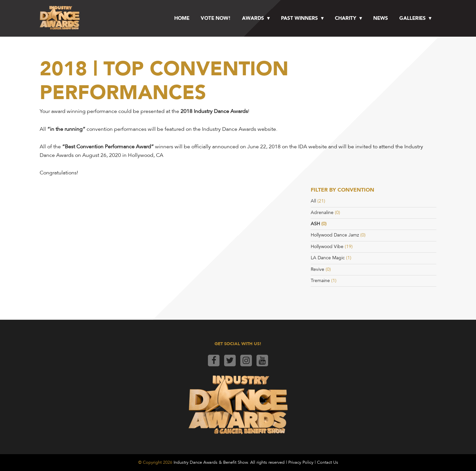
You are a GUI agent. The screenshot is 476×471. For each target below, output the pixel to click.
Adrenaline (322, 213)
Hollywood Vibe (327, 247)
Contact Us (328, 462)
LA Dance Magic (328, 258)
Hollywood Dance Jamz (335, 235)
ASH (315, 224)
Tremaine (320, 281)
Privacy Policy (301, 462)
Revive (317, 269)
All (313, 201)
